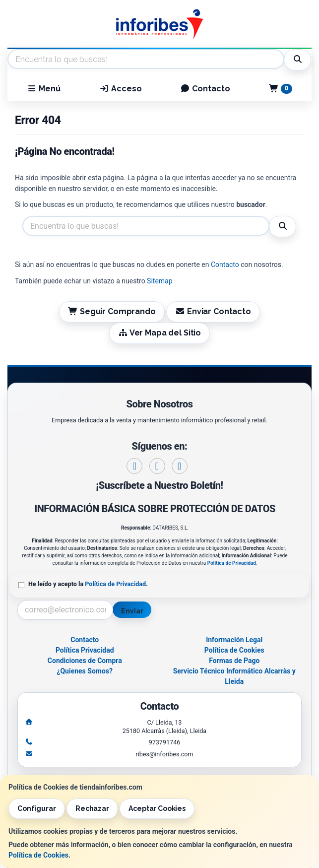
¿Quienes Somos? (85, 671)
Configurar (37, 808)
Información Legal (234, 640)
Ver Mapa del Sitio (159, 333)
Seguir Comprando (112, 311)
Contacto (205, 89)
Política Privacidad (85, 650)
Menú (44, 89)
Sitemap (159, 281)
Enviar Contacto (213, 311)
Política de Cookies (38, 855)
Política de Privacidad (232, 563)
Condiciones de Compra (85, 661)
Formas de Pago (234, 661)
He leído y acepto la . (88, 584)
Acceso (121, 89)
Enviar (132, 611)
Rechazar (92, 808)
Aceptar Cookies (157, 808)
